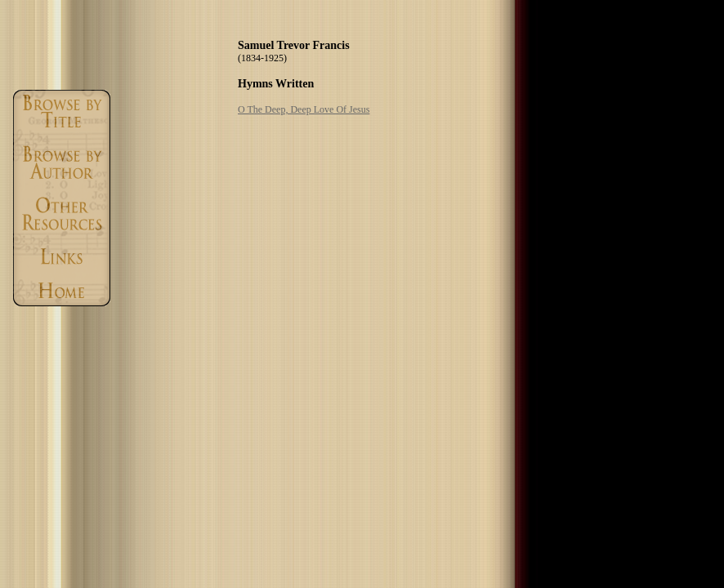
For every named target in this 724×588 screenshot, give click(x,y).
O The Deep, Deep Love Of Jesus (304, 109)
